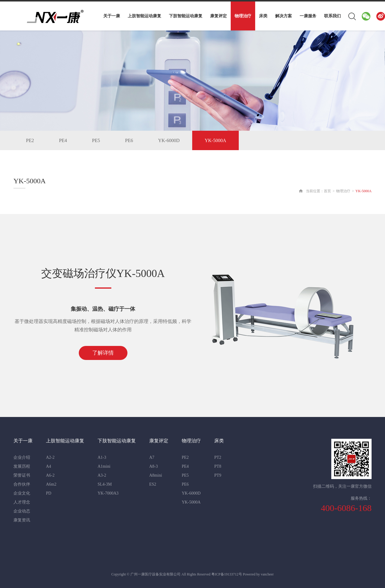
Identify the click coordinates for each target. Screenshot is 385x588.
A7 (152, 457)
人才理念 (22, 502)
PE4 (63, 140)
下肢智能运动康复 (186, 16)
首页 (327, 191)
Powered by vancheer (258, 574)
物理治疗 (243, 16)
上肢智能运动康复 (144, 16)
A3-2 (102, 475)
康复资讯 (22, 520)
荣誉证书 (22, 475)
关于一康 (112, 16)
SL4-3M (105, 484)
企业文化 (22, 493)
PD (49, 493)
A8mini (156, 475)
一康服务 (308, 16)
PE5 (96, 140)
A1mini (104, 466)
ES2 (153, 484)
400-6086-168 (346, 508)
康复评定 (218, 16)
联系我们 (332, 16)
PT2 (218, 457)
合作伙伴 (22, 484)
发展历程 (22, 466)
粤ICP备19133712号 (227, 574)
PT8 (218, 466)
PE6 (129, 140)
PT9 (218, 475)
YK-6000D (169, 140)
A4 (48, 466)
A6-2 (50, 475)
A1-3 (102, 457)
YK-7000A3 (108, 493)
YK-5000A (215, 140)
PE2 (30, 140)
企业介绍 (22, 457)
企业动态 (22, 511)
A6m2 (51, 484)
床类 (263, 16)
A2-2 (50, 457)
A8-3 (154, 466)
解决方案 (284, 16)
